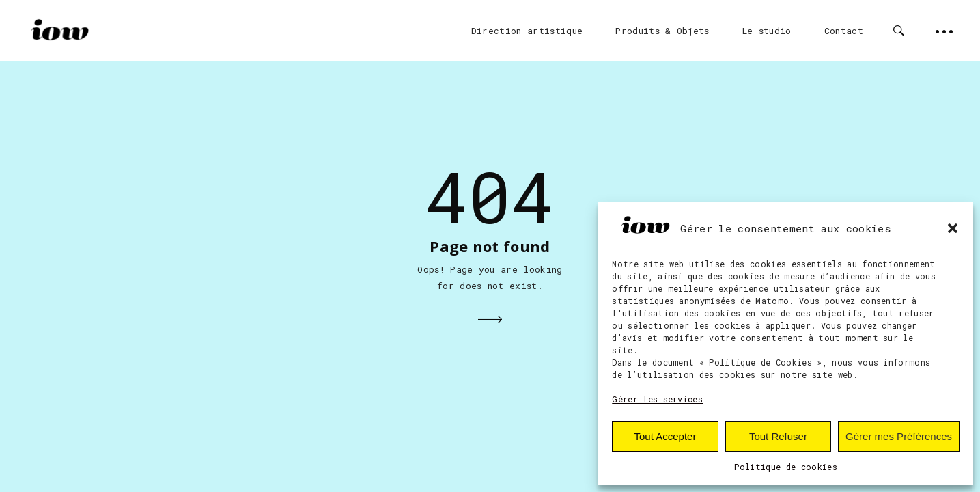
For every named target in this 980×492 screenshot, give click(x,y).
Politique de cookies (786, 467)
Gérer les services (657, 399)
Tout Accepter (666, 436)
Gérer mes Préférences (899, 436)
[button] (953, 228)
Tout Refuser (778, 436)
